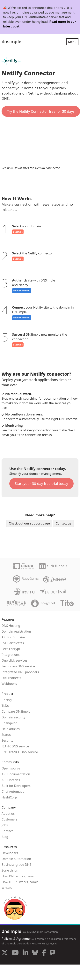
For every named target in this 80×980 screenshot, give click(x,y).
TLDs (5, 706)
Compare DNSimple (16, 711)
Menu (72, 42)
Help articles (11, 729)
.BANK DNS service (15, 746)
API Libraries (11, 780)
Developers (10, 853)
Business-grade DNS (16, 865)
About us (8, 814)
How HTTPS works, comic (20, 882)
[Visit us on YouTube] (15, 953)
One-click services (15, 660)
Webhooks (9, 684)
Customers (9, 819)
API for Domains (13, 637)
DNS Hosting (11, 626)
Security (7, 740)
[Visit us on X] (5, 953)
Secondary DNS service (18, 666)
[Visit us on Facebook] (44, 953)
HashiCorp (9, 797)
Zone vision (10, 870)
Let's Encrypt (11, 649)
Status (6, 735)
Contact (7, 831)
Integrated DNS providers (20, 672)
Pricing (7, 700)
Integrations (11, 655)
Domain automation (16, 859)
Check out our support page (29, 523)
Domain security (13, 717)
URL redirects (11, 678)
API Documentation (16, 774)
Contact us (63, 523)
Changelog (9, 723)
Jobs (5, 825)
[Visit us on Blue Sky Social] (35, 953)
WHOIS (7, 888)
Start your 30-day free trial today (41, 484)
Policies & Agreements (18, 939)
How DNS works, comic (18, 876)
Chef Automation (14, 792)
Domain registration (16, 631)
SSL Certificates (13, 643)
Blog (5, 837)
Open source (11, 768)
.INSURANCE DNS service (20, 752)
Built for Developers (16, 786)
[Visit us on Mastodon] (53, 953)
